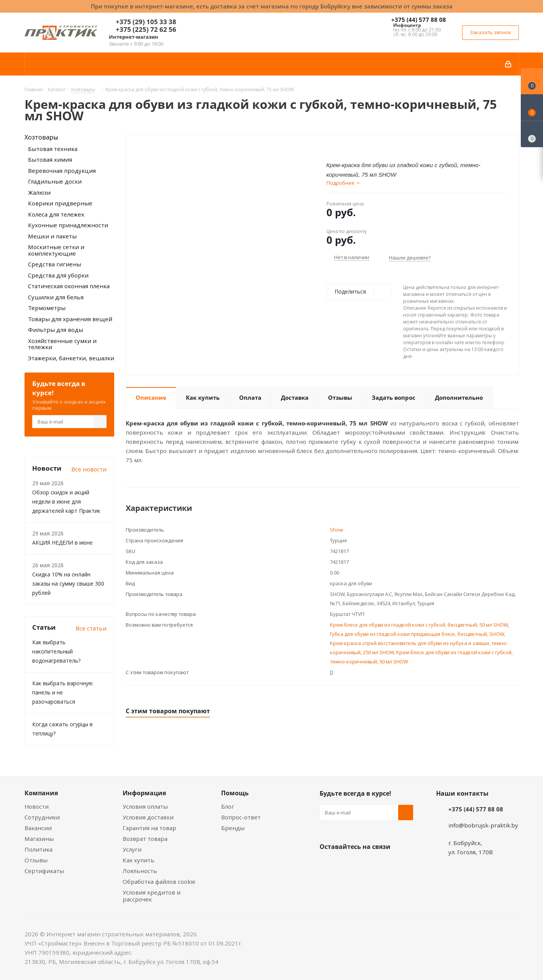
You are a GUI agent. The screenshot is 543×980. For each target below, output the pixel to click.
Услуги (132, 849)
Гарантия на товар (149, 828)
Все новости (89, 469)
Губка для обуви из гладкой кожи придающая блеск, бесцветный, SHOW (417, 634)
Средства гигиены (55, 264)
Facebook (346, 865)
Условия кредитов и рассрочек (152, 896)
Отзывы (36, 860)
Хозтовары (41, 137)
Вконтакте (327, 865)
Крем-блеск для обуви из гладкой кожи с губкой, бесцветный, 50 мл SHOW (419, 625)
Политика (39, 849)
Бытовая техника (53, 149)
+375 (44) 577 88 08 (419, 20)
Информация (144, 793)
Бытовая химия (50, 159)
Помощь (235, 793)
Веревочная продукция (62, 171)
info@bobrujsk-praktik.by (483, 825)
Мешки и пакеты (52, 236)
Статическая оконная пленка (69, 286)
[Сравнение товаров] (532, 134)
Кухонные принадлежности (68, 225)
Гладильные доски (55, 181)
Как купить (139, 860)
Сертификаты (44, 871)
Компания (41, 793)
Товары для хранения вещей (70, 319)
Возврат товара (145, 839)
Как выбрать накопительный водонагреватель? (56, 651)
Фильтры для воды (56, 330)
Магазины (39, 839)
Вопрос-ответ (241, 817)
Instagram (366, 865)
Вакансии (38, 828)
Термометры (47, 308)
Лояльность (140, 871)
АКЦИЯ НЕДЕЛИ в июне (62, 543)
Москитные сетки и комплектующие (56, 250)
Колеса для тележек (56, 214)
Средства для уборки (58, 275)
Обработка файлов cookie (159, 882)
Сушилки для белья (56, 297)
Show (336, 530)
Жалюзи (39, 192)
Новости (37, 806)
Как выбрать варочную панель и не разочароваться (62, 692)
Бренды (233, 828)
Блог (228, 806)
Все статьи (91, 628)
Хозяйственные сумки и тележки (62, 344)
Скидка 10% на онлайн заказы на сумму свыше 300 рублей (68, 584)
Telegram (385, 865)
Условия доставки (148, 817)
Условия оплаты (145, 806)
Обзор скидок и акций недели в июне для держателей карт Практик (66, 501)
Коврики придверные (60, 203)
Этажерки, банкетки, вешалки (71, 358)
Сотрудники (42, 817)
